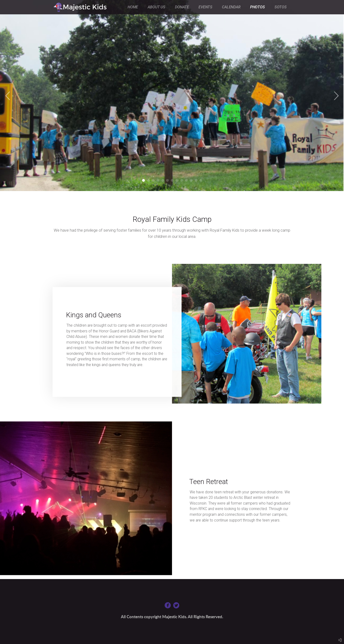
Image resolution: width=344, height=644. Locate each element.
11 (191, 180)
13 (201, 180)
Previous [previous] (8, 96)
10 (186, 180)
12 (196, 180)
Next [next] (336, 96)
